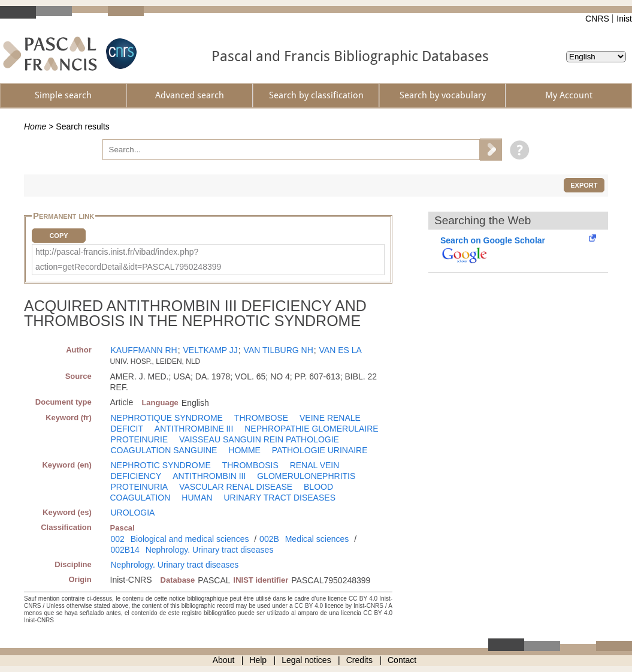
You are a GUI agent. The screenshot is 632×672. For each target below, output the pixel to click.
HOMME (244, 450)
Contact (402, 660)
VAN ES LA (341, 350)
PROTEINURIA (140, 487)
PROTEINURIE (140, 439)
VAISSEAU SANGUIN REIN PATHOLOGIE (259, 439)
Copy (58, 236)
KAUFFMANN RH (144, 350)
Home (35, 126)
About (224, 660)
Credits (359, 660)
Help (258, 660)
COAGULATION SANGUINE (164, 450)
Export (584, 185)
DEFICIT (127, 429)
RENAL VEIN (315, 465)
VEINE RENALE (330, 418)
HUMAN (197, 498)
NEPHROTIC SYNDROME (161, 465)
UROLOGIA (133, 513)
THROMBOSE (261, 418)
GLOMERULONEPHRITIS (306, 476)
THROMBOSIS (250, 465)
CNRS (597, 19)
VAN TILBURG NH (279, 350)
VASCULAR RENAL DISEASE (236, 487)
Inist (624, 19)
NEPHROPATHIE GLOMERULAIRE (312, 429)
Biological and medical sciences (190, 539)
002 (118, 539)
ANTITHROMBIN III (209, 476)
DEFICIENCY (136, 476)
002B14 (125, 550)
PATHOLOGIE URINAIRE (320, 450)
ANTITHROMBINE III (194, 429)
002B (269, 539)
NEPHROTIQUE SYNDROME (167, 418)
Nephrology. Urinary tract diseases (210, 550)
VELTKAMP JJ (211, 350)
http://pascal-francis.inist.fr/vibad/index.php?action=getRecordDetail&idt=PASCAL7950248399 (128, 259)
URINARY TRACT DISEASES (280, 498)
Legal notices (306, 660)
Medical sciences (317, 539)
